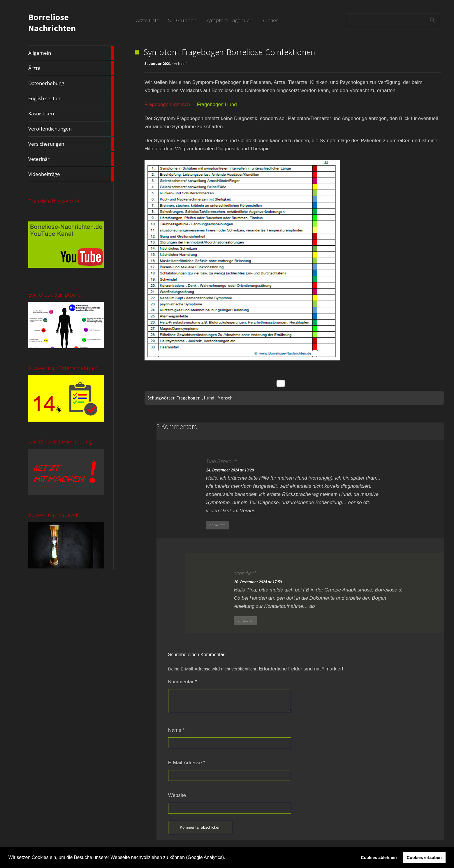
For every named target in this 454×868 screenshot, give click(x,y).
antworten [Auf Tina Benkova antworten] (218, 525)
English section (71, 98)
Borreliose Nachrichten (52, 22)
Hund (209, 398)
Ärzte (71, 68)
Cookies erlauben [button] (424, 858)
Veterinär (71, 159)
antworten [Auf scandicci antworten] (246, 620)
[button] (227, 858)
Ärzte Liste (148, 20)
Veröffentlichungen (71, 129)
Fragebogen (188, 398)
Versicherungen (71, 144)
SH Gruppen (182, 20)
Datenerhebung (71, 83)
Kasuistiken (71, 114)
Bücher (269, 20)
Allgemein (71, 53)
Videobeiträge (71, 174)
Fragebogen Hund (217, 104)
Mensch (225, 398)
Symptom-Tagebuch (229, 20)
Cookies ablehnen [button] (379, 858)
